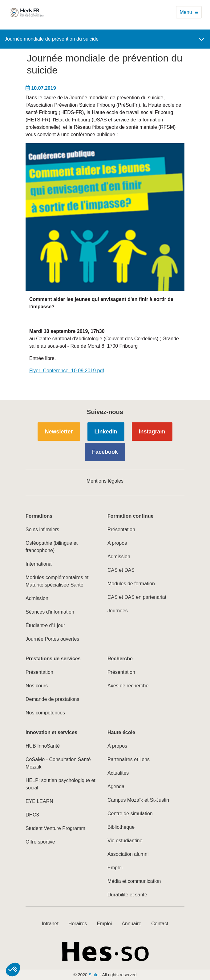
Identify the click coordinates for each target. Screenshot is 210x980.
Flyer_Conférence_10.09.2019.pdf (67, 371)
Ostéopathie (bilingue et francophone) (52, 547)
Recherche (120, 659)
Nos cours (37, 686)
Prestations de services (53, 659)
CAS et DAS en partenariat (137, 597)
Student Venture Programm (55, 828)
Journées (118, 611)
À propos (117, 746)
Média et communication (134, 881)
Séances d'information (50, 612)
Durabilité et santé (127, 895)
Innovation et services (51, 732)
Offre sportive (40, 842)
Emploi (115, 868)
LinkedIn (106, 432)
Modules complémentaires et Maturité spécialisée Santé (57, 581)
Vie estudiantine (125, 841)
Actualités (118, 773)
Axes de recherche (128, 686)
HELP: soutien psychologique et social (61, 784)
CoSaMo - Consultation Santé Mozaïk (58, 763)
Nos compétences (45, 713)
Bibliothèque (121, 827)
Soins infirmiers (42, 530)
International (39, 564)
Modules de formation (131, 584)
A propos (117, 543)
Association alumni (128, 854)
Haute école (121, 732)
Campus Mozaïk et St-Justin (138, 800)
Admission (37, 598)
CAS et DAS (121, 570)
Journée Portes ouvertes (52, 639)
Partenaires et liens (129, 759)
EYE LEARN (39, 801)
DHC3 (32, 815)
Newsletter (59, 432)
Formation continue (130, 516)
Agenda (116, 786)
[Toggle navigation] (189, 12)
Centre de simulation (130, 814)
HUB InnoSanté (43, 746)
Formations (39, 516)
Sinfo (94, 975)
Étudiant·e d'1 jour (45, 625)
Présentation (121, 530)
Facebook (105, 452)
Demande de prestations (52, 699)
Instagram (152, 432)
